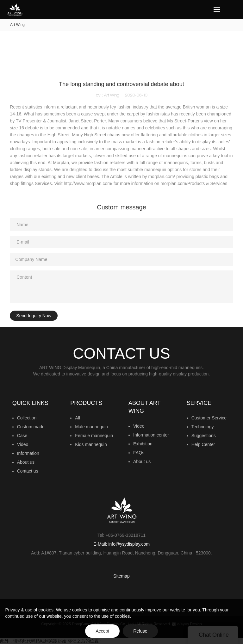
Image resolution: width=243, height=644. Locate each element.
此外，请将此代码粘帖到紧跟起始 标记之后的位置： (121, 331)
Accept (102, 631)
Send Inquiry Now (34, 316)
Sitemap (121, 576)
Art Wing (17, 25)
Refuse (140, 631)
